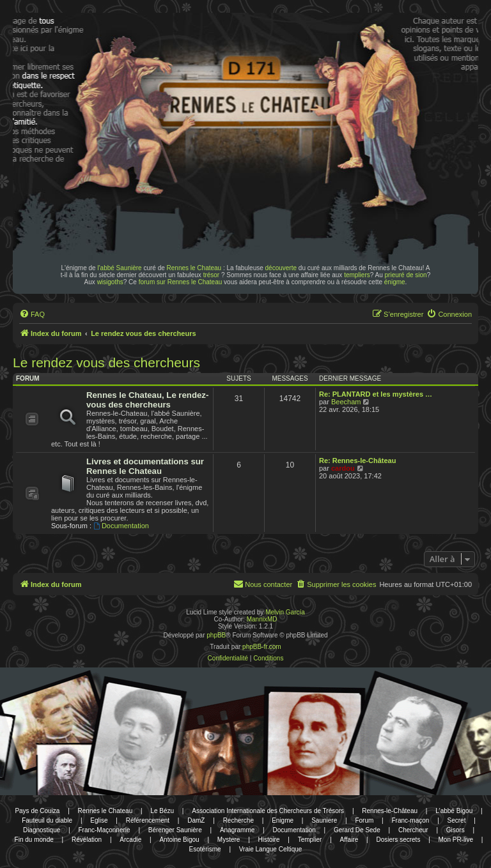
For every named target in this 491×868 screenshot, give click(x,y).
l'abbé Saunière (119, 268)
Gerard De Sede (357, 830)
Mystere (229, 840)
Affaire (349, 840)
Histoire (269, 840)
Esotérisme (205, 849)
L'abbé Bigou (454, 811)
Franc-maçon (410, 820)
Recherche (238, 820)
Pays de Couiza (37, 811)
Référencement (148, 820)
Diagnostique (42, 830)
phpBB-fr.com (262, 647)
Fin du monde (34, 840)
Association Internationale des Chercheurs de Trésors (268, 811)
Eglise (99, 820)
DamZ (196, 820)
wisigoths (110, 282)
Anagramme (237, 830)
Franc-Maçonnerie (104, 830)
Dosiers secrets (398, 840)
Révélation (87, 840)
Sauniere (324, 820)
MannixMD (262, 619)
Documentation (121, 526)
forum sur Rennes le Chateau (181, 282)
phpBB (216, 635)
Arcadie (130, 840)
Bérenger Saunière (175, 830)
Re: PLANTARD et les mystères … (376, 394)
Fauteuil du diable (47, 820)
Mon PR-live (456, 840)
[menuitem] (32, 314)
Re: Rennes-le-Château (357, 461)
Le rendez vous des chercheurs (106, 362)
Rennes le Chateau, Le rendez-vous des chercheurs (147, 400)
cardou (343, 468)
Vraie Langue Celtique (271, 849)
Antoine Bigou (179, 840)
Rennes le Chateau (194, 268)
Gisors (456, 830)
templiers (357, 275)
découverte (281, 268)
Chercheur (413, 830)
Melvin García (285, 612)
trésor (212, 275)
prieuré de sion (406, 275)
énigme (395, 282)
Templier (310, 840)
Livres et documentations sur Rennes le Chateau (145, 466)
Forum (364, 820)
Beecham (346, 402)
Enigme (283, 820)
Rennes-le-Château (390, 811)
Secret (457, 820)
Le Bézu (162, 811)
